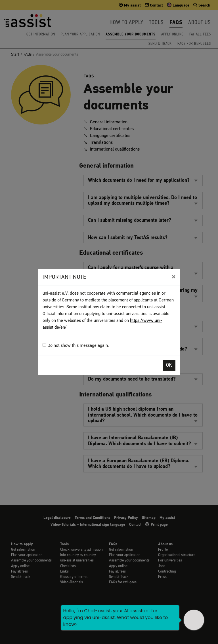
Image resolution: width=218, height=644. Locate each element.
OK (169, 365)
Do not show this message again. (76, 346)
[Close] (174, 277)
